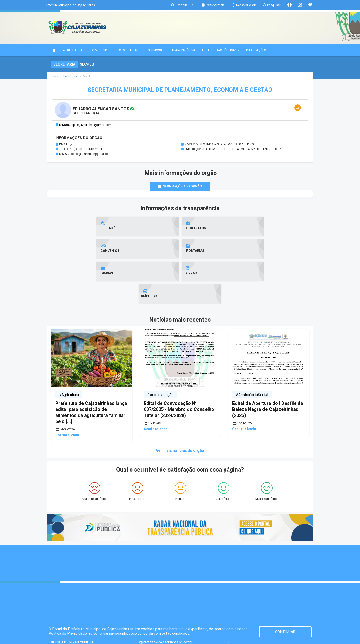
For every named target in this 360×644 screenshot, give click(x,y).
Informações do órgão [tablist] (180, 186)
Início (55, 76)
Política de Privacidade (68, 633)
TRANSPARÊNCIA (183, 50)
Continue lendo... (69, 390)
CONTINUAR (285, 632)
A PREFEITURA (74, 50)
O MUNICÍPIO (102, 50)
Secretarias (71, 76)
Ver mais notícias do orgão (180, 405)
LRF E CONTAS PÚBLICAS (221, 50)
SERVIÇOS (156, 50)
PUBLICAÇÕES (257, 50)
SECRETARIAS (130, 50)
